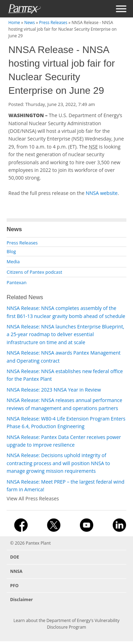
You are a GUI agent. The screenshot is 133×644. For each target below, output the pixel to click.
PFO (14, 586)
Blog (11, 251)
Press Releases (53, 22)
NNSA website (102, 193)
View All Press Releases (33, 498)
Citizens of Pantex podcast (34, 272)
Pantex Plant (38, 543)
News (30, 22)
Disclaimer (21, 600)
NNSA (16, 571)
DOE (15, 557)
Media (13, 262)
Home (14, 22)
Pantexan (17, 282)
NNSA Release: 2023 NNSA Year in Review (54, 390)
